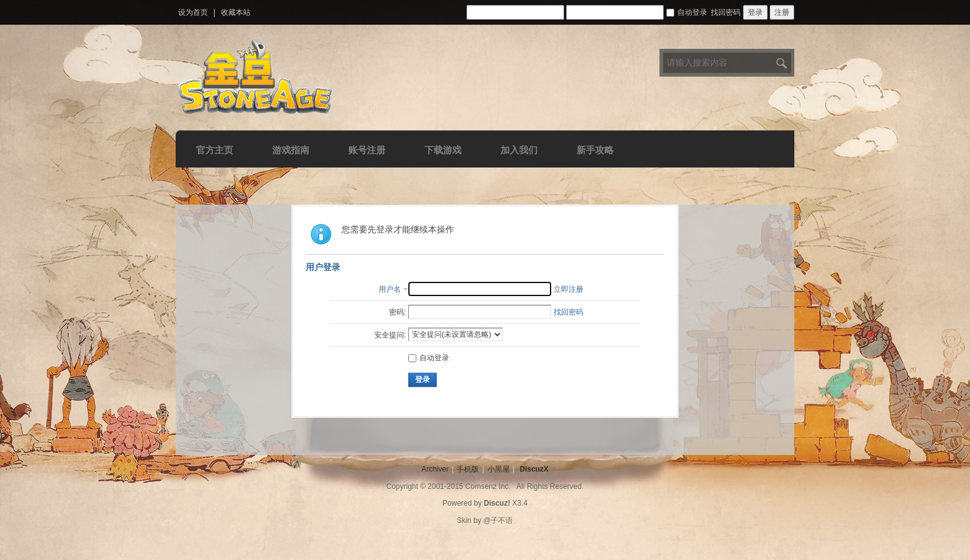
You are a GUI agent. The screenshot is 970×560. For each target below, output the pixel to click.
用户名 (390, 289)
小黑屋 (499, 469)
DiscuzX (534, 469)
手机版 (468, 469)
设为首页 (193, 12)
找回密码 (726, 12)
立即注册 (569, 289)
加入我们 (519, 150)
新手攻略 (595, 150)
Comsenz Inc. (488, 486)
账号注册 (367, 150)
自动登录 (687, 12)
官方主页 (215, 150)
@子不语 (498, 520)
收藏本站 (236, 12)
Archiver (435, 469)
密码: (397, 312)
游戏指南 (291, 150)
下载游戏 (443, 150)
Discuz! (497, 503)
